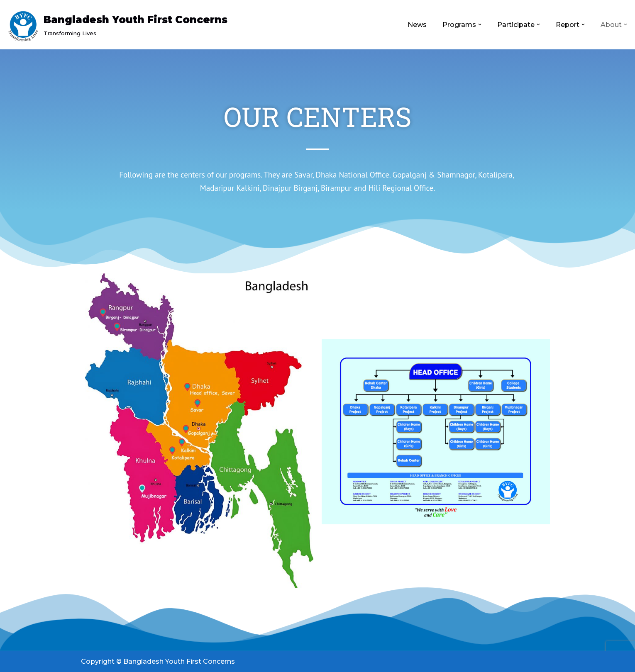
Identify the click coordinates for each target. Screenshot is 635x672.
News (417, 25)
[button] (480, 24)
